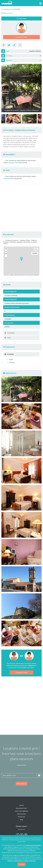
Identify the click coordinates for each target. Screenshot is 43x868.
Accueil (21, 805)
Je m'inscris (21, 784)
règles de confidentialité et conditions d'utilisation (21, 861)
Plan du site (22, 817)
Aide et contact (22, 814)
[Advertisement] (21, 208)
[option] (14, 119)
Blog (21, 820)
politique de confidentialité (34, 845)
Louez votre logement (21, 811)
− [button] (6, 252)
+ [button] (6, 249)
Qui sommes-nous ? (21, 808)
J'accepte (21, 864)
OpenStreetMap (30, 275)
